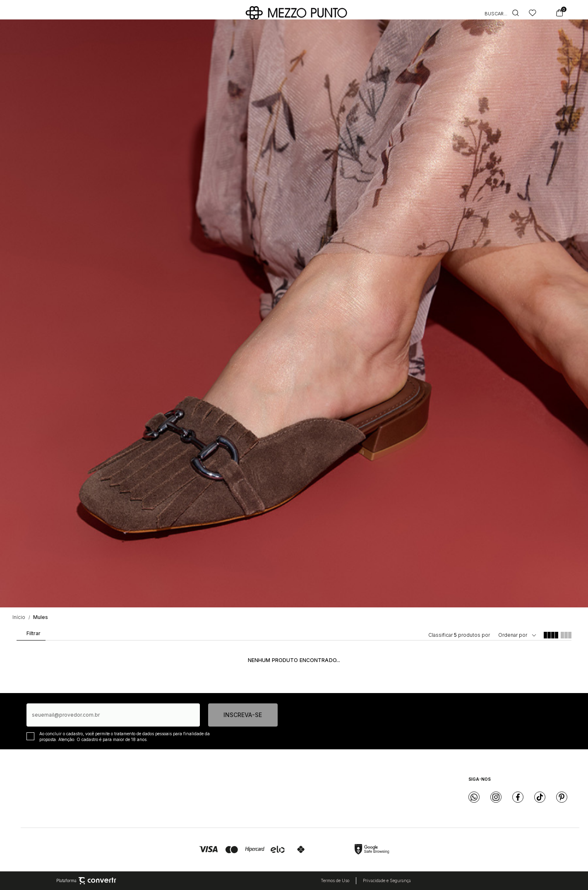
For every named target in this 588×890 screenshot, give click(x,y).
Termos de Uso (335, 880)
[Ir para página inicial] (19, 617)
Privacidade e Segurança (387, 880)
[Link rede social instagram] (496, 797)
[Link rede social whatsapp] (474, 797)
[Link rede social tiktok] (540, 797)
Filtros (30, 635)
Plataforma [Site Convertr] (86, 881)
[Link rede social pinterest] (562, 797)
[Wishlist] (533, 13)
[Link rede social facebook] (518, 797)
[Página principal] (296, 13)
